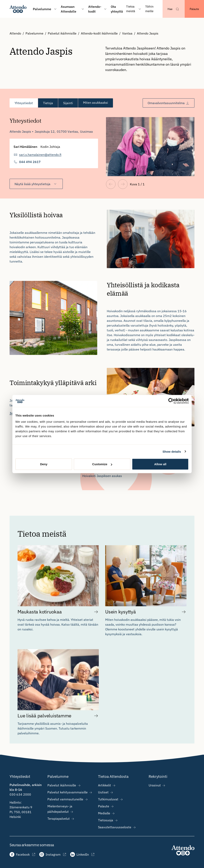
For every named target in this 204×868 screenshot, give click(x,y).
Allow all (160, 464)
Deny (44, 464)
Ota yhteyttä (117, 9)
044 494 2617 (30, 162)
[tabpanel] (102, 148)
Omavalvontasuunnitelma (169, 103)
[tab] (24, 103)
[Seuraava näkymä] (123, 184)
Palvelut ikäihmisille (62, 33)
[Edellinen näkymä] (111, 184)
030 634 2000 (20, 794)
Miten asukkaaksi (96, 103)
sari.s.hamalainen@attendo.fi (40, 155)
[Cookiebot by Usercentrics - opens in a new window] (171, 401)
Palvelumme (34, 33)
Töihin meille (149, 9)
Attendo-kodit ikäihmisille (99, 33)
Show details (172, 451)
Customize (102, 464)
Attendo (15, 33)
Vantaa (127, 33)
